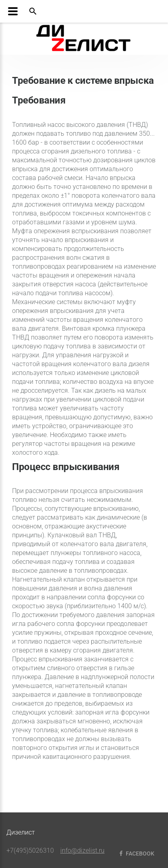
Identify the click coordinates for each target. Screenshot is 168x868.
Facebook (136, 853)
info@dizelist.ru (82, 850)
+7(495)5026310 (30, 850)
